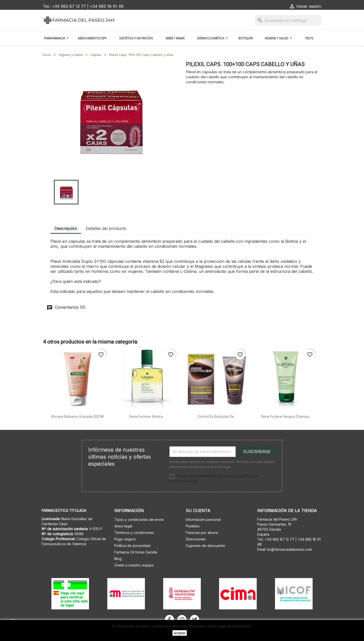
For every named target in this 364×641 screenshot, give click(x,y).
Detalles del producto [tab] (106, 228)
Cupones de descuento (205, 546)
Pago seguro (125, 539)
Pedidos (193, 526)
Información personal (203, 519)
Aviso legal (123, 526)
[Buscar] (288, 20)
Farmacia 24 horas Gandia (136, 552)
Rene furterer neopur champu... (286, 417)
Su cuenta (198, 511)
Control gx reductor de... (217, 417)
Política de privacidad (132, 546)
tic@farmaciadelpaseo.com (290, 549)
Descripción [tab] (66, 228)
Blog (118, 559)
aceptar (180, 633)
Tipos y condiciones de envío (139, 519)
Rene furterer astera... (147, 417)
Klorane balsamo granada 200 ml (78, 417)
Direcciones (196, 539)
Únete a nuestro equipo (134, 565)
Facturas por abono (202, 533)
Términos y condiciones (134, 533)
